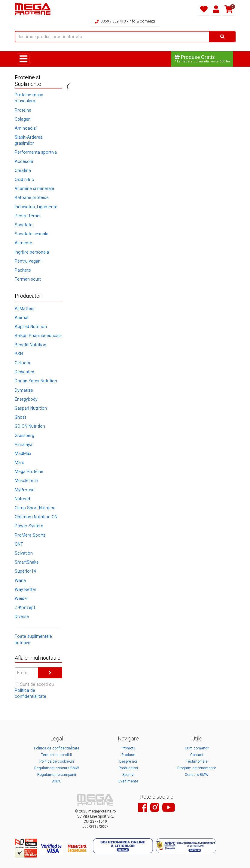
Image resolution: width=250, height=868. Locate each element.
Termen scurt (28, 279)
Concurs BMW (197, 775)
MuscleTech (26, 481)
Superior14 (25, 571)
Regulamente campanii (57, 775)
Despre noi (128, 761)
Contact (197, 755)
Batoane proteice (32, 197)
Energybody (26, 399)
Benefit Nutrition (30, 345)
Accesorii (24, 161)
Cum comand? (197, 748)
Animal (21, 318)
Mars (20, 463)
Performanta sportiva (36, 152)
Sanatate (24, 225)
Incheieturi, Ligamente (36, 207)
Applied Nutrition (31, 327)
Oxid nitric (24, 179)
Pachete (23, 270)
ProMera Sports (30, 535)
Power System (29, 526)
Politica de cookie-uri (57, 761)
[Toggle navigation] (23, 59)
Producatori (128, 768)
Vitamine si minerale (34, 188)
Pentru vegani (28, 261)
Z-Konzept (25, 607)
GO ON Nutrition (30, 426)
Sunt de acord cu (34, 690)
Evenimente (128, 781)
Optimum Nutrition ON (36, 517)
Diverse (22, 616)
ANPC (57, 781)
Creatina (23, 170)
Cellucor (23, 363)
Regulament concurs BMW (57, 768)
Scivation (24, 553)
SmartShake (27, 562)
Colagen (23, 119)
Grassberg (24, 436)
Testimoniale (197, 761)
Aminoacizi (26, 128)
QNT (19, 544)
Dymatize (24, 390)
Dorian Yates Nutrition (36, 381)
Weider (21, 598)
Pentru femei (27, 216)
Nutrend (22, 499)
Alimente (23, 243)
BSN (19, 354)
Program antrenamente (197, 768)
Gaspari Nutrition (31, 408)
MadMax (23, 454)
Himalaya (24, 445)
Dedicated (24, 372)
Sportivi (128, 775)
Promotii (128, 748)
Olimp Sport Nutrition (35, 508)
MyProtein (25, 490)
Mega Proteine (29, 472)
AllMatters (25, 309)
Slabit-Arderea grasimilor (29, 140)
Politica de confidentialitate (57, 748)
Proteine (23, 110)
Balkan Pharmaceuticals (38, 336)
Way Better (26, 589)
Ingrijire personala (32, 252)
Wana (20, 580)
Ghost (20, 417)
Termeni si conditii (56, 755)
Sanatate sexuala (32, 234)
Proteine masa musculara (29, 98)
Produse (128, 755)
